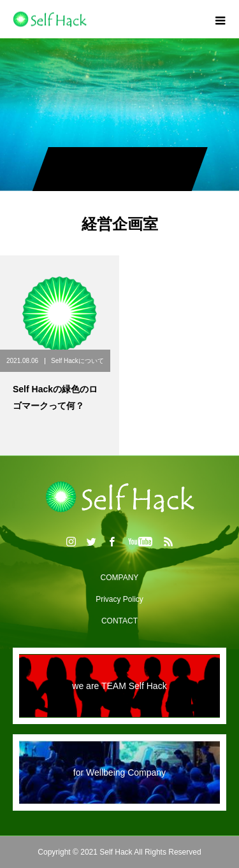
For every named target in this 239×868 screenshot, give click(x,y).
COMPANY (120, 578)
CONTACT (119, 621)
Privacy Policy (119, 599)
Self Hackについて (77, 361)
